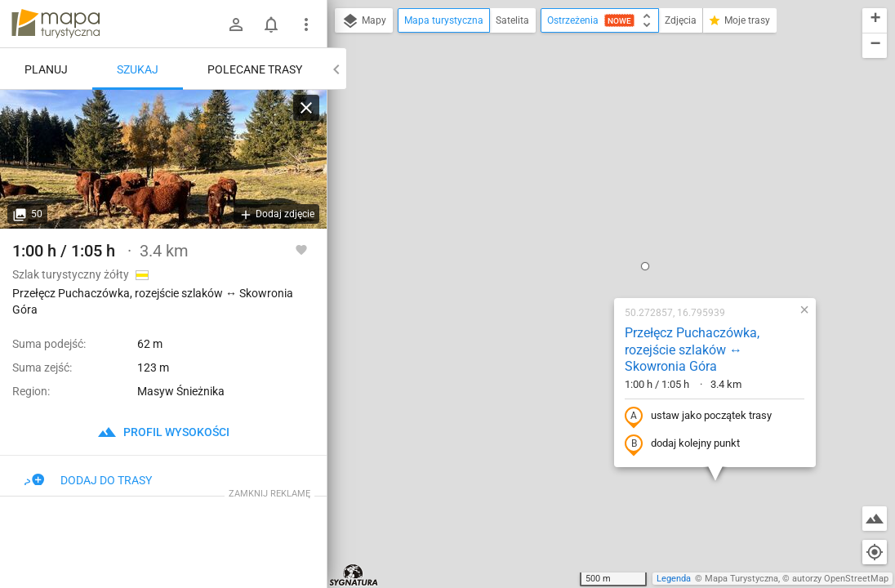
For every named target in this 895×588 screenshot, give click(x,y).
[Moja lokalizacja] (875, 552)
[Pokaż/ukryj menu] (306, 24)
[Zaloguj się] (236, 24)
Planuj (46, 69)
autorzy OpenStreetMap (840, 579)
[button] (545, 84)
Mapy (364, 21)
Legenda (674, 579)
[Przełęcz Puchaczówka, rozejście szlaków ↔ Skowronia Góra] (163, 159)
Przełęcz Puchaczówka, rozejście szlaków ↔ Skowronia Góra (592, 168)
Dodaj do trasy (88, 480)
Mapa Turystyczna (741, 579)
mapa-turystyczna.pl (56, 24)
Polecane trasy (255, 69)
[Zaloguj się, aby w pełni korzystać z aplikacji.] (301, 249)
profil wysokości (163, 432)
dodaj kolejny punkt (582, 262)
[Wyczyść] (306, 108)
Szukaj (138, 69)
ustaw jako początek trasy (598, 234)
